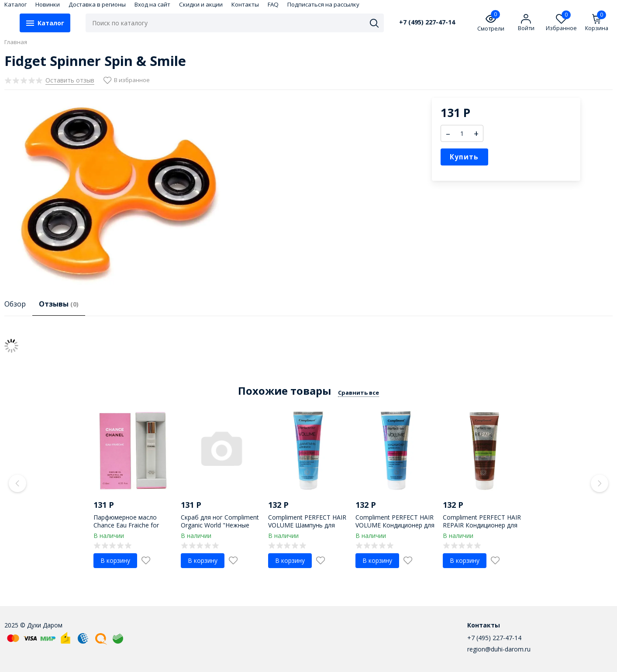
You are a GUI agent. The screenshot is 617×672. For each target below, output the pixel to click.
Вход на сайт (152, 4)
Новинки (48, 4)
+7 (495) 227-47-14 (427, 22)
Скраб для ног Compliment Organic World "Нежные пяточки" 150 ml (220, 525)
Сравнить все (358, 393)
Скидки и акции (201, 4)
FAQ (273, 4)
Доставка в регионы (97, 4)
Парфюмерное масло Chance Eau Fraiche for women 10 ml (126, 525)
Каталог (16, 4)
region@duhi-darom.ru (499, 649)
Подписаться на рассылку (323, 4)
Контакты (245, 4)
